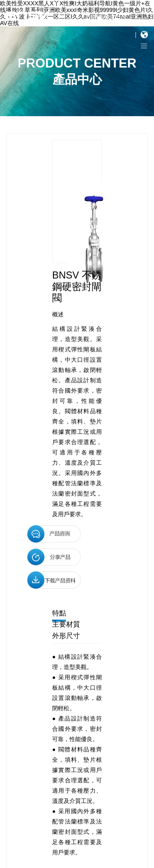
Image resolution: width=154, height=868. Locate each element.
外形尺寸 (66, 636)
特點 (59, 613)
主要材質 (66, 624)
